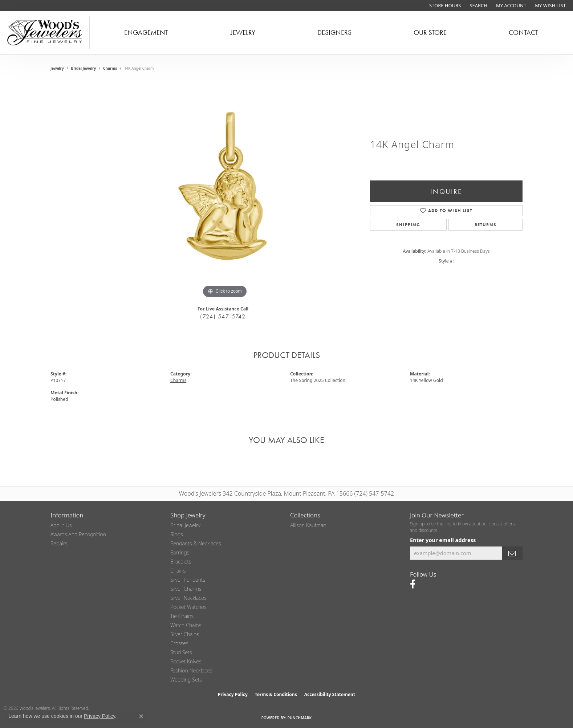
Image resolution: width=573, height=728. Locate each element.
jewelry (57, 68)
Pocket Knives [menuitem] (186, 661)
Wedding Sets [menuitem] (186, 680)
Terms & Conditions (276, 694)
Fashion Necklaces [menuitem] (191, 670)
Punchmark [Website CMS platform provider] (300, 718)
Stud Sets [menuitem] (181, 652)
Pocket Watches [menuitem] (188, 607)
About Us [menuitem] (61, 525)
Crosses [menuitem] (179, 643)
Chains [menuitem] (178, 571)
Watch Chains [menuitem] (186, 625)
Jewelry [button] (243, 32)
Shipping (408, 225)
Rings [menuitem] (177, 534)
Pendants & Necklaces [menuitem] (196, 543)
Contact (523, 32)
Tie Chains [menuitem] (182, 616)
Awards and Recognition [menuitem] (78, 534)
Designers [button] (334, 32)
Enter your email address (443, 540)
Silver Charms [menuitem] (186, 589)
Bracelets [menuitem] (181, 562)
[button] (478, 5)
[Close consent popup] (141, 716)
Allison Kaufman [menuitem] (308, 525)
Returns (485, 225)
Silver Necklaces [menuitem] (188, 598)
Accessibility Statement (330, 694)
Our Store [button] (430, 32)
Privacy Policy (233, 694)
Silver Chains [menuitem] (185, 634)
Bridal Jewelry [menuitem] (185, 525)
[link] (444, 5)
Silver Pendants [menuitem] (188, 580)
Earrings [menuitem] (180, 552)
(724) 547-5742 (223, 316)
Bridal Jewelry (84, 68)
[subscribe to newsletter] (512, 553)
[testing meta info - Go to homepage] (45, 33)
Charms (110, 68)
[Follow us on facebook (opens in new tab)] (413, 584)
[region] (225, 191)
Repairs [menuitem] (59, 543)
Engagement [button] (146, 32)
